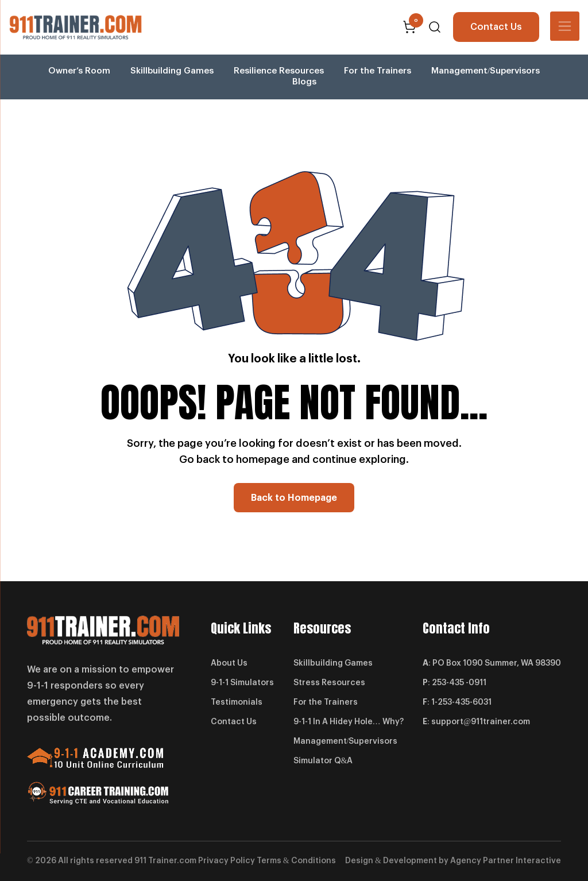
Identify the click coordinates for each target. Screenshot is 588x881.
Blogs (304, 82)
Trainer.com (172, 861)
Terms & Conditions (296, 861)
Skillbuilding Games (172, 71)
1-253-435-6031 (461, 703)
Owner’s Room (79, 71)
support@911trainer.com (481, 722)
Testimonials (237, 703)
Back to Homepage (294, 498)
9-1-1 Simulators (242, 683)
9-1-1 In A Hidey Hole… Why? (349, 722)
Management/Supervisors (486, 71)
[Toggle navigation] (565, 26)
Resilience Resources (279, 71)
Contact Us (496, 27)
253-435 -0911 (459, 683)
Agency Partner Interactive (506, 861)
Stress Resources (329, 683)
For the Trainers (378, 71)
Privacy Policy (227, 861)
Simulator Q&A (323, 762)
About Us (229, 664)
